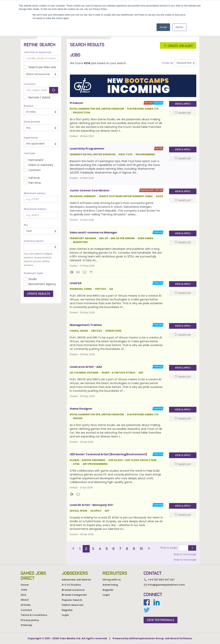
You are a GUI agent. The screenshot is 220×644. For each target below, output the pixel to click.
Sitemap (26, 625)
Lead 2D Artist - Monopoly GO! (91, 505)
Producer (77, 103)
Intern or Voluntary (41, 165)
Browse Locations (73, 590)
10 (141, 549)
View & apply (183, 104)
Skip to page (169, 548)
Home (25, 585)
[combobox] (41, 247)
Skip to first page (185, 554)
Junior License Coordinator (90, 190)
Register (67, 610)
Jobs (24, 590)
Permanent (36, 160)
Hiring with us (112, 580)
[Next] (149, 549)
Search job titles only (42, 67)
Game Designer (81, 409)
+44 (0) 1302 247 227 (159, 580)
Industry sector (34, 241)
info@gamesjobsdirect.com (164, 585)
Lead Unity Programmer (87, 149)
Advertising (110, 585)
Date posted (32, 122)
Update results (38, 294)
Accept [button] (163, 27)
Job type (29, 153)
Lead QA (76, 283)
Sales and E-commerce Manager (94, 232)
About (25, 600)
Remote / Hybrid (39, 97)
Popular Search (72, 600)
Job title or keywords (38, 52)
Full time (34, 178)
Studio (33, 279)
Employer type (33, 273)
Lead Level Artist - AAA (86, 367)
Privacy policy (30, 620)
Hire (23, 595)
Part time (35, 183)
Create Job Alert (178, 45)
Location (30, 84)
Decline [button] (179, 27)
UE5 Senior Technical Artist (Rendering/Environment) (108, 454)
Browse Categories (74, 595)
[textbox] (26, 247)
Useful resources (73, 605)
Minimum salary (35, 193)
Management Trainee (86, 325)
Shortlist (183, 113)
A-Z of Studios (71, 585)
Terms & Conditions (34, 615)
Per (26, 225)
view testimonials (161, 620)
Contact (26, 610)
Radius (28, 106)
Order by (168, 63)
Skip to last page (185, 560)
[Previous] (73, 549)
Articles (26, 605)
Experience (31, 138)
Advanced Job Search (76, 580)
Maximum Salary (35, 209)
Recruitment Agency (42, 284)
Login (65, 615)
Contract (35, 170)
